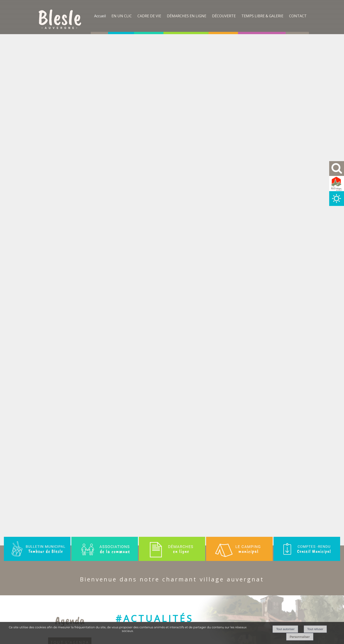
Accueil (100, 16)
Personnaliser (300, 637)
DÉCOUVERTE (224, 16)
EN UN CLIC (122, 16)
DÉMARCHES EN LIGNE (187, 16)
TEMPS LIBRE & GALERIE (262, 16)
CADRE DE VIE (149, 16)
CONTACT (298, 16)
